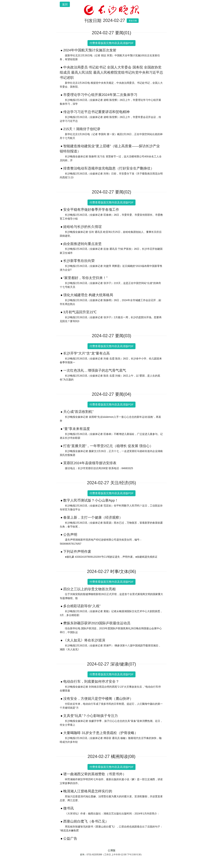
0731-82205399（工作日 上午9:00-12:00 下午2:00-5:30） (115, 855)
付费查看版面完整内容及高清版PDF (112, 43)
